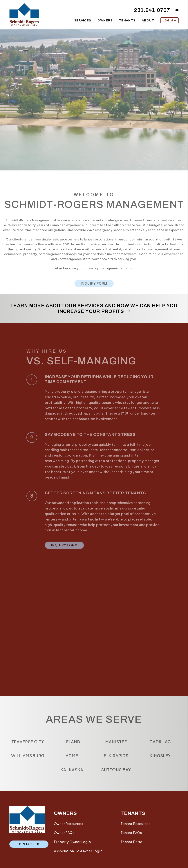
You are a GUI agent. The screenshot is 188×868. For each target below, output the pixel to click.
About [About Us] (148, 20)
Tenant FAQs (131, 833)
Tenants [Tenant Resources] (127, 20)
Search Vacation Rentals (156, 137)
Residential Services (94, 142)
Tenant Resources (94, 150)
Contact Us (29, 844)
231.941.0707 (152, 10)
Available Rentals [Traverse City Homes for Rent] (94, 133)
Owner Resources (69, 824)
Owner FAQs (64, 833)
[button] (174, 10)
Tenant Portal (132, 842)
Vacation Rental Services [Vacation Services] (156, 152)
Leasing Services (32, 157)
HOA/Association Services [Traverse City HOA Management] (32, 145)
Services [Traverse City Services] (83, 20)
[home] (24, 14)
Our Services (32, 133)
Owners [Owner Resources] (105, 20)
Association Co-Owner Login (78, 851)
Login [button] (170, 20)
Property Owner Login (72, 842)
